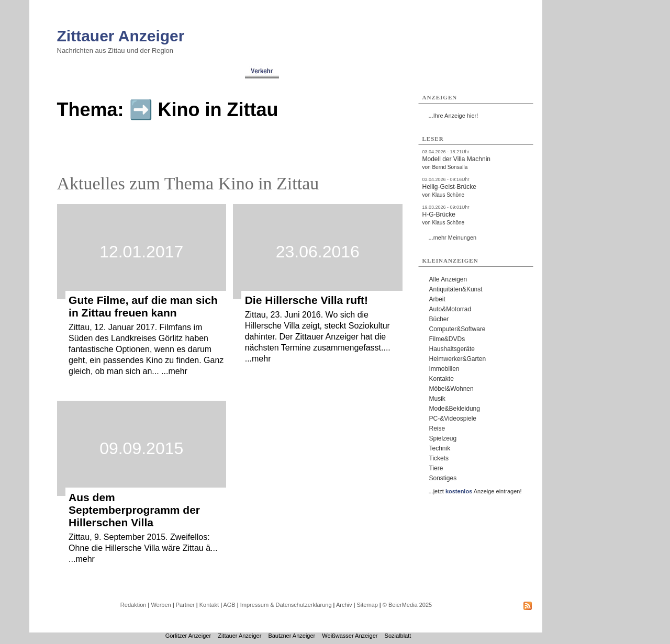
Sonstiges (443, 478)
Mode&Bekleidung (455, 409)
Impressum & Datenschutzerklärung (286, 605)
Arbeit (437, 299)
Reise (437, 428)
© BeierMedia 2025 (407, 605)
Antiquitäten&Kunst (456, 289)
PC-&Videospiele (453, 419)
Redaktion (133, 605)
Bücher (439, 319)
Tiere (436, 468)
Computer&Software (457, 329)
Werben (161, 605)
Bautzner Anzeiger (292, 636)
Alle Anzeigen (448, 279)
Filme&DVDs (447, 339)
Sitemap (367, 605)
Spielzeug (443, 438)
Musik (437, 399)
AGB (229, 605)
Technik (440, 448)
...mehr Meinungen (453, 238)
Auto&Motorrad (450, 309)
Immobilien (444, 369)
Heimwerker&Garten (458, 359)
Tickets (439, 458)
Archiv (344, 605)
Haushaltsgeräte (452, 349)
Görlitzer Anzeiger (188, 636)
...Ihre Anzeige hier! (454, 116)
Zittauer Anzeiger (121, 36)
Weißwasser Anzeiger (350, 636)
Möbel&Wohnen (451, 389)
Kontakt (209, 605)
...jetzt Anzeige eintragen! (475, 491)
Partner (185, 605)
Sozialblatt (398, 636)
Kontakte (442, 379)
